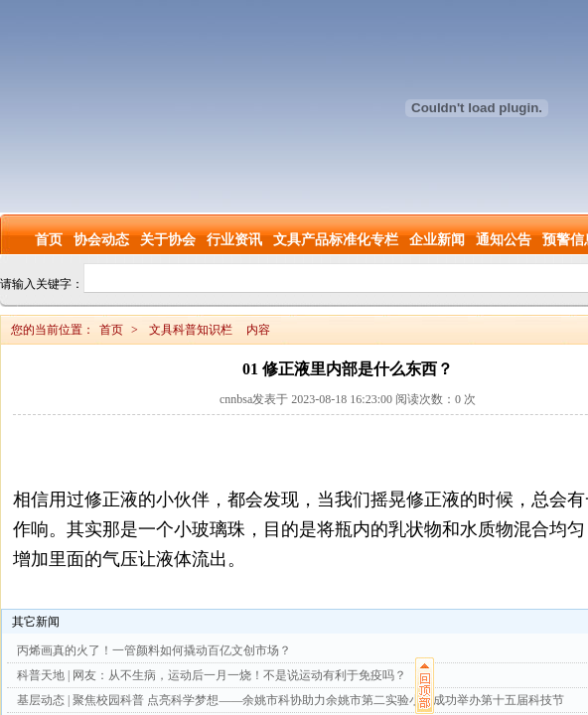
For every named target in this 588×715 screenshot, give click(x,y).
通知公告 (504, 240)
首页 (49, 240)
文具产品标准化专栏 (336, 240)
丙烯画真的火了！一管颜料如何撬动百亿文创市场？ (154, 650)
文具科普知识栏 (191, 330)
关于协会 (168, 240)
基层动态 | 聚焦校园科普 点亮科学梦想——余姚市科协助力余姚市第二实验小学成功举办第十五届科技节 (291, 700)
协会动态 (101, 240)
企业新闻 (437, 240)
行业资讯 (234, 240)
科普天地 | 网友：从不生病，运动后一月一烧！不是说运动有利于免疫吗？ (212, 675)
